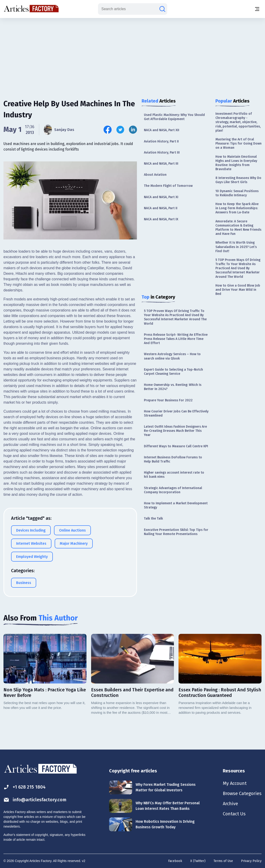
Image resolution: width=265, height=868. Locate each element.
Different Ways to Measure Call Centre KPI (176, 446)
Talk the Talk (153, 519)
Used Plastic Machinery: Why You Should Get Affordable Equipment (174, 117)
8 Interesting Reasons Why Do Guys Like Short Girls (238, 180)
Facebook (175, 861)
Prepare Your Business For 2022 (168, 400)
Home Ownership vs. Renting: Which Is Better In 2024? (173, 387)
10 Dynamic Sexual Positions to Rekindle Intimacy (237, 193)
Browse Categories (242, 793)
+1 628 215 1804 (25, 787)
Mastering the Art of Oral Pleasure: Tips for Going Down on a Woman (238, 144)
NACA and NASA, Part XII (162, 130)
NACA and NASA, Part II (161, 208)
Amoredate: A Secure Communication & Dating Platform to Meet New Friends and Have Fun (238, 228)
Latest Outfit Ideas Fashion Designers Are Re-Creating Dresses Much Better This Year (175, 431)
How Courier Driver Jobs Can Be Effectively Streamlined (176, 413)
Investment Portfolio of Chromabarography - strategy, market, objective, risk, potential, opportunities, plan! (238, 122)
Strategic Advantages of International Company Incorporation (173, 490)
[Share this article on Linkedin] (133, 130)
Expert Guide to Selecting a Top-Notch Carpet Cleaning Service (173, 372)
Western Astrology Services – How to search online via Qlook (172, 356)
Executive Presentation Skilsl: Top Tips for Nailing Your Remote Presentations (176, 532)
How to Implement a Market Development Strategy (176, 505)
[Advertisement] (133, 54)
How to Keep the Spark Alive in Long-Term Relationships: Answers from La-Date (237, 208)
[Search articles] (162, 9)
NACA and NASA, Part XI (161, 197)
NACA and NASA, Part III (161, 164)
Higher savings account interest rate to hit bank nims (174, 475)
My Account (235, 783)
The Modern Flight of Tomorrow (168, 186)
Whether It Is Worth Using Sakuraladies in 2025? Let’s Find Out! (236, 247)
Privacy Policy (251, 861)
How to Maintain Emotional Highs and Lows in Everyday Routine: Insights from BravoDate (236, 163)
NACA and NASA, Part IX (161, 219)
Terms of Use (223, 861)
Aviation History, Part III (162, 153)
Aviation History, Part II (161, 141)
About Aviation (155, 175)
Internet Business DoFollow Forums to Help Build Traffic (173, 459)
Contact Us (234, 814)
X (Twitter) (198, 861)
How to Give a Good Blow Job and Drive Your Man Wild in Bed (238, 290)
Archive (230, 804)
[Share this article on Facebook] (108, 130)
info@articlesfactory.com (35, 800)
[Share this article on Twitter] (120, 130)
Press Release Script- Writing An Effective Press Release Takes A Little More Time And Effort (176, 339)
